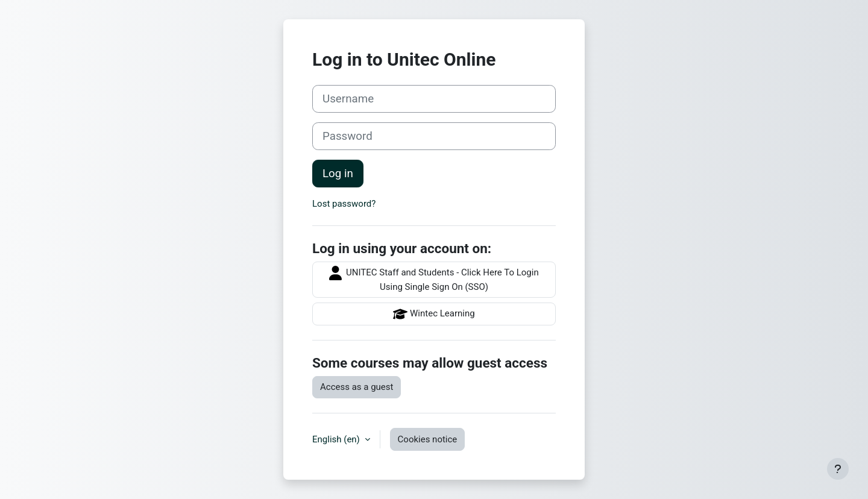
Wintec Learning (434, 314)
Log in (338, 174)
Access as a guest (357, 387)
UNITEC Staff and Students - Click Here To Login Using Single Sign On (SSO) (434, 279)
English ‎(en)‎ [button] (337, 439)
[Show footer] (838, 469)
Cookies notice (428, 439)
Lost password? (344, 204)
